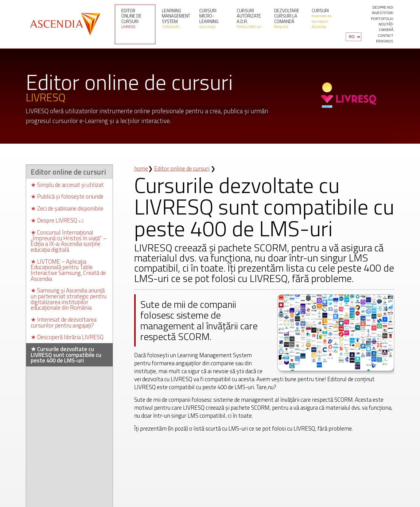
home (141, 168)
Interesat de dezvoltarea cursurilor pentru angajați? (64, 322)
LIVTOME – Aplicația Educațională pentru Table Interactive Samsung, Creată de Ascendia (68, 270)
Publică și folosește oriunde (67, 196)
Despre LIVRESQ (57, 220)
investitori (383, 13)
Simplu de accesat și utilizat (67, 184)
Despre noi (383, 7)
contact (385, 36)
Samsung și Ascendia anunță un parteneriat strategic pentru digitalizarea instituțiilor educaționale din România (68, 298)
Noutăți (386, 24)
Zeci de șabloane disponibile (67, 208)
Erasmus (385, 41)
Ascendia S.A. (64, 24)
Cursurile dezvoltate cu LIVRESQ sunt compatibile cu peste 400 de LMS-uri (66, 354)
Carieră (386, 30)
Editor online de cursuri (135, 18)
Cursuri (325, 18)
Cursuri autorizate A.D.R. (251, 18)
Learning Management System (176, 18)
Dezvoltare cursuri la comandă (288, 18)
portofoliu (382, 19)
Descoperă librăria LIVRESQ (67, 337)
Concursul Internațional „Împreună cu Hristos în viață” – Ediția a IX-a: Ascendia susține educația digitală (69, 240)
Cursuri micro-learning (213, 18)
